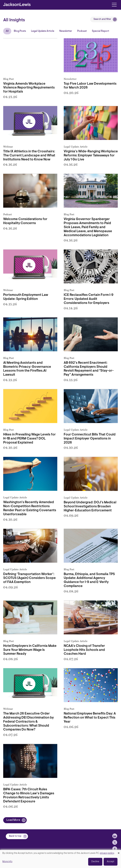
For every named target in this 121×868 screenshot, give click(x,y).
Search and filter (102, 19)
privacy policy (107, 853)
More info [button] (7, 862)
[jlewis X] (115, 842)
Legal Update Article (43, 31)
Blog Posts (20, 31)
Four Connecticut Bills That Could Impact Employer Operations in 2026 (90, 439)
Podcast (82, 31)
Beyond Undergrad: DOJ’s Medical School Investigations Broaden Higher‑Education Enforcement (90, 507)
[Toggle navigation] (114, 4)
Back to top (15, 836)
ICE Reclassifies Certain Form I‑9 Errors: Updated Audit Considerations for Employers (89, 299)
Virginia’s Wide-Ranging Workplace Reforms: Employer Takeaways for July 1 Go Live (91, 156)
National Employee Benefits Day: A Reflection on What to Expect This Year (90, 718)
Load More (13, 820)
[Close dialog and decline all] (119, 852)
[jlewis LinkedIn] (115, 836)
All (7, 31)
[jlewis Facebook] (115, 849)
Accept (111, 862)
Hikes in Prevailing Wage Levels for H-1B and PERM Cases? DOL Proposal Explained (29, 439)
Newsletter (66, 31)
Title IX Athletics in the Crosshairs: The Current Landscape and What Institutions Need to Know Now (29, 156)
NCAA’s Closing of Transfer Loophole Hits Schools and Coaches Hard (84, 650)
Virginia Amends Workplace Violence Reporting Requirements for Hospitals (29, 88)
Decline (95, 862)
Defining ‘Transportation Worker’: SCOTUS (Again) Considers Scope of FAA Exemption (29, 578)
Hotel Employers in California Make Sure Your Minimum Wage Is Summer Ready (30, 650)
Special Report (100, 31)
